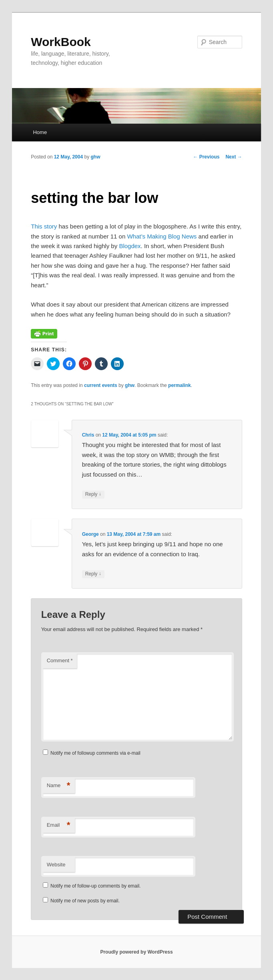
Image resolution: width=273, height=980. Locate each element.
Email (59, 825)
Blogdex (130, 246)
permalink (180, 385)
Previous (206, 157)
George (90, 534)
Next (234, 157)
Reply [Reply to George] (93, 574)
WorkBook (61, 42)
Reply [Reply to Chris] (93, 494)
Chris (88, 435)
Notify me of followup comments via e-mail (95, 753)
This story (44, 226)
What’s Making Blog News (162, 236)
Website (56, 865)
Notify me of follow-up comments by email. (95, 886)
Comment (60, 660)
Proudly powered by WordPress (136, 952)
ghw (96, 157)
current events (101, 385)
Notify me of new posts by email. (85, 901)
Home (40, 132)
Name (59, 786)
